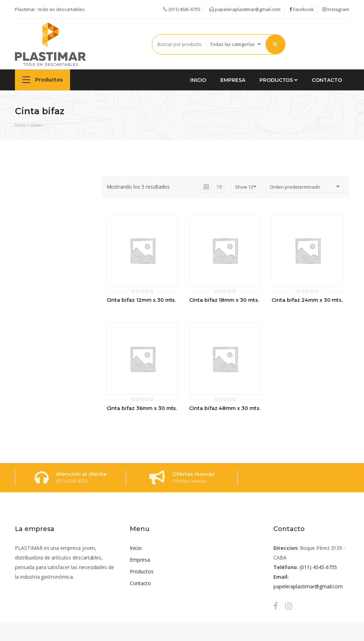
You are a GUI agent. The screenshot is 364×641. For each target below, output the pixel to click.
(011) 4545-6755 (318, 567)
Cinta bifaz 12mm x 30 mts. (141, 300)
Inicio (198, 80)
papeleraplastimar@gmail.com (245, 9)
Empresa (233, 80)
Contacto (327, 80)
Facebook (302, 9)
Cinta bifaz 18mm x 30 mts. (224, 300)
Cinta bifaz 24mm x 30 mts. (307, 300)
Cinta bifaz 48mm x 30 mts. (225, 408)
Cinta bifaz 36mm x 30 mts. (142, 408)
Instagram (336, 9)
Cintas (36, 125)
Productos (42, 80)
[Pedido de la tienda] (305, 187)
